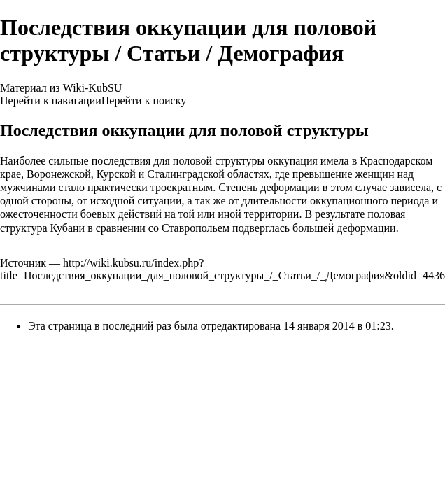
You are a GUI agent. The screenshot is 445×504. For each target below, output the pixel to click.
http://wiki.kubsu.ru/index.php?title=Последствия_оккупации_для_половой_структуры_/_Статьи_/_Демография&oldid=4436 (222, 269)
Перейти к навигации (51, 100)
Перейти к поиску (144, 100)
